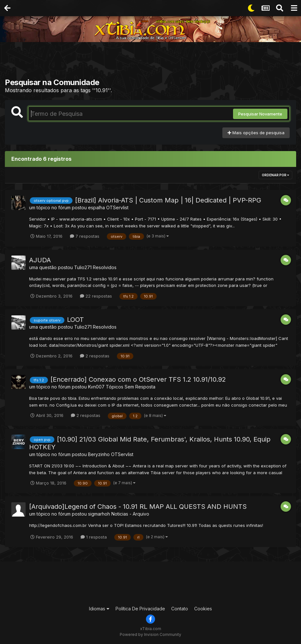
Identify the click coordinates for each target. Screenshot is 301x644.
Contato (180, 609)
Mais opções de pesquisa (256, 133)
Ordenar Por (275, 175)
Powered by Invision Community (150, 634)
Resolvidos (105, 267)
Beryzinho (99, 454)
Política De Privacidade (140, 609)
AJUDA (40, 260)
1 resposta (94, 537)
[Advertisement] (150, 61)
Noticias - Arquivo (130, 514)
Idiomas (99, 609)
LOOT (75, 320)
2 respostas (95, 356)
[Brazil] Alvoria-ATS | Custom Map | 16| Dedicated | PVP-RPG (168, 200)
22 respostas (96, 296)
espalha (96, 207)
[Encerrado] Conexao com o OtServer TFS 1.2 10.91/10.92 (138, 379)
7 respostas (85, 236)
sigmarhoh (99, 514)
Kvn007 (96, 387)
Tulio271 (83, 267)
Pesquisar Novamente (260, 114)
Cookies (203, 609)
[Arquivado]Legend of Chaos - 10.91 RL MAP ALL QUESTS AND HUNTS (138, 507)
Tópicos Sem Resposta (131, 387)
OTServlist (117, 207)
